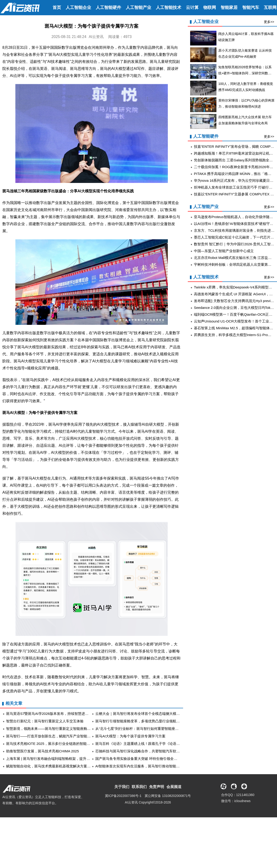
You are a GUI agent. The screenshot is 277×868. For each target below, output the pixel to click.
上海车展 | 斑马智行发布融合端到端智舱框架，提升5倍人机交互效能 (60, 759)
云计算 (192, 8)
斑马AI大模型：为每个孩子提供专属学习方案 (130, 736)
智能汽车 (251, 8)
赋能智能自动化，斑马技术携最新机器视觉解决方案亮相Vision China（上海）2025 (71, 766)
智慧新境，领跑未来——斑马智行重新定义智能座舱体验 (50, 729)
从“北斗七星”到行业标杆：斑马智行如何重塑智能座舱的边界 (142, 729)
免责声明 (157, 787)
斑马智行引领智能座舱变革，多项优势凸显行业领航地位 (139, 721)
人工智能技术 (169, 8)
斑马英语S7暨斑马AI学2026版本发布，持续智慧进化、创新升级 (56, 714)
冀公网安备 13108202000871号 (168, 796)
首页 (57, 8)
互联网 (270, 8)
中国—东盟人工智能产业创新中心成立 (224, 251)
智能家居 (229, 8)
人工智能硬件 (108, 8)
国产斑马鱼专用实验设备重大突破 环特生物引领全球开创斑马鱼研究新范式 (154, 759)
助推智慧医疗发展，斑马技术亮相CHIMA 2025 (42, 751)
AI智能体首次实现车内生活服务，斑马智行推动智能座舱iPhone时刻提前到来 (155, 766)
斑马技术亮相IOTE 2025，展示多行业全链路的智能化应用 (52, 744)
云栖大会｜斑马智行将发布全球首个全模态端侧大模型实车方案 (145, 714)
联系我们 (139, 787)
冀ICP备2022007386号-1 (123, 796)
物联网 (210, 8)
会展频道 (174, 787)
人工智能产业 (138, 8)
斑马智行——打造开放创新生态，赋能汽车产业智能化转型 (52, 736)
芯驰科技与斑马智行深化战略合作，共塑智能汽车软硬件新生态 (145, 751)
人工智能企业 (78, 8)
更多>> (269, 22)
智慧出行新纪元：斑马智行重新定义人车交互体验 (45, 721)
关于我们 (122, 787)
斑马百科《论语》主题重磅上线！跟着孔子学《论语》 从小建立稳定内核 (152, 744)
